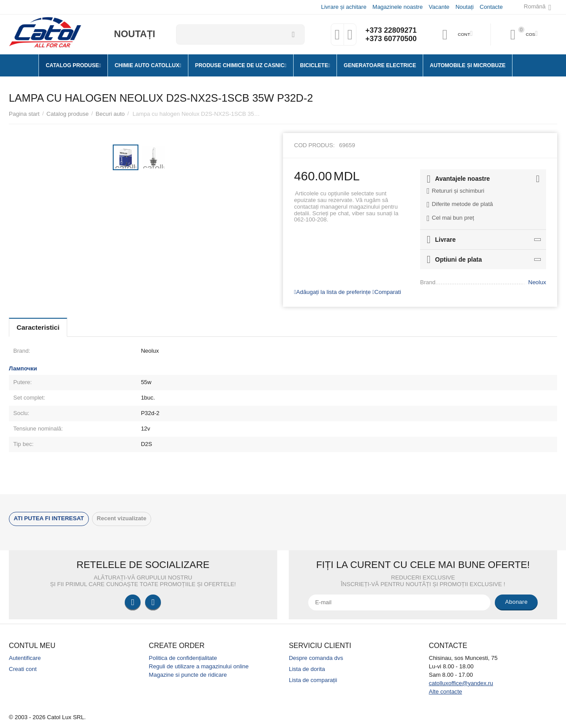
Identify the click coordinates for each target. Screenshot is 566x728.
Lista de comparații (313, 680)
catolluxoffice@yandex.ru (461, 683)
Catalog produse (68, 114)
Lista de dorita (307, 669)
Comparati (387, 292)
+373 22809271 (390, 30)
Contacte (491, 7)
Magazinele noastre (397, 7)
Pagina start (24, 114)
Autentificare (25, 658)
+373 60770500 (390, 39)
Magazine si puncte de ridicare (188, 675)
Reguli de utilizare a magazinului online (199, 666)
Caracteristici (41, 327)
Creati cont (23, 669)
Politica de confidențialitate (183, 658)
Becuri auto (110, 114)
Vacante (439, 7)
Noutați (464, 7)
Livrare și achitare (343, 7)
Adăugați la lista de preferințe (332, 292)
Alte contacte (446, 692)
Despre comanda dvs (316, 658)
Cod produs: (314, 145)
